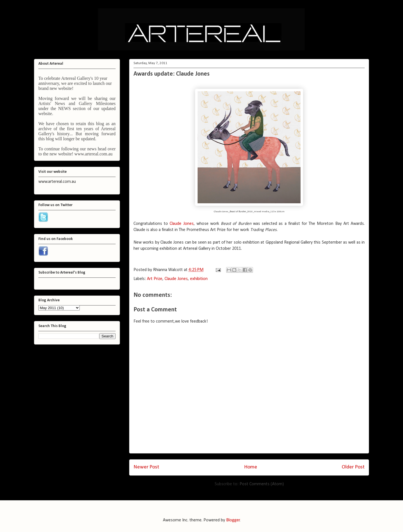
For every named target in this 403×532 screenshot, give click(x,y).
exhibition (199, 279)
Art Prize (155, 279)
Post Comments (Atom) (262, 484)
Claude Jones (181, 224)
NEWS (65, 109)
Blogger (233, 520)
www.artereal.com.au (93, 154)
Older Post (353, 467)
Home (251, 467)
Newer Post (146, 467)
